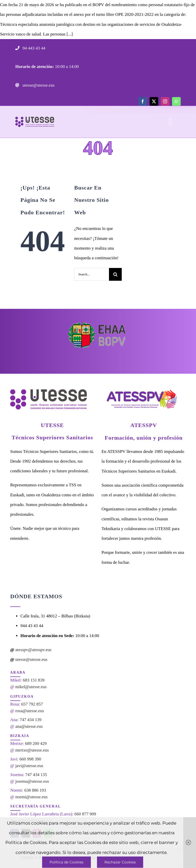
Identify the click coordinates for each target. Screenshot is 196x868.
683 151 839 (34, 680)
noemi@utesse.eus (32, 797)
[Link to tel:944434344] (17, 48)
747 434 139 (30, 720)
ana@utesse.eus (29, 726)
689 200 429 (36, 743)
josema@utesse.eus (32, 781)
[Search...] (92, 274)
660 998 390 (30, 759)
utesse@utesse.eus (38, 85)
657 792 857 (32, 704)
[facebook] (143, 101)
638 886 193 (35, 790)
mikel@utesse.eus (31, 687)
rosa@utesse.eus (30, 711)
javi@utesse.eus (29, 766)
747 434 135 (36, 775)
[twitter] (154, 101)
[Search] (115, 274)
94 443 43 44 (33, 48)
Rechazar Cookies (120, 862)
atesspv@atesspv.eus (33, 650)
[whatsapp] (176, 101)
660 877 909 (85, 814)
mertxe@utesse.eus (32, 750)
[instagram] (165, 101)
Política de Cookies (66, 862)
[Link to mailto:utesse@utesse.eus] (17, 85)
